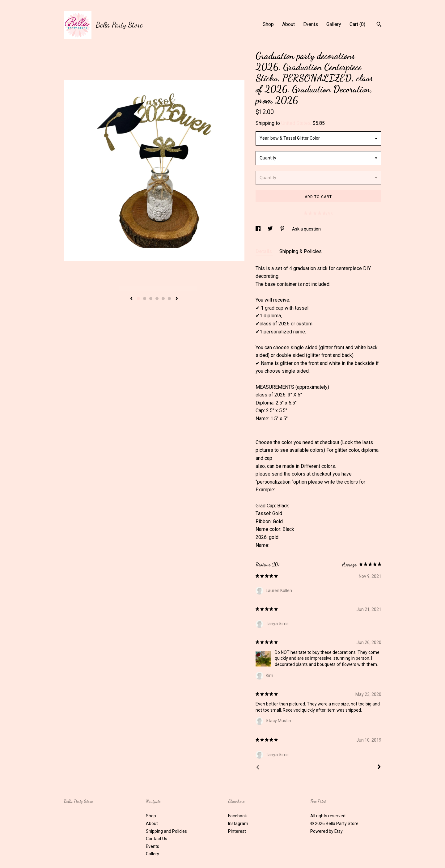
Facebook (237, 816)
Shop (268, 24)
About (288, 24)
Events (311, 24)
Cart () (357, 24)
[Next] (379, 768)
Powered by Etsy (326, 831)
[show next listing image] (177, 299)
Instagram (238, 824)
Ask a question (306, 229)
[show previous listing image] (131, 299)
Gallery (334, 24)
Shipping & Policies (301, 251)
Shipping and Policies (166, 831)
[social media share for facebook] (259, 229)
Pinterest (237, 831)
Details (264, 251)
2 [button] (145, 299)
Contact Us (157, 839)
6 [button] (169, 299)
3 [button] (151, 299)
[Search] (379, 25)
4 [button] (157, 299)
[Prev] (258, 768)
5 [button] (163, 299)
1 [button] (138, 299)
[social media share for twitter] (271, 229)
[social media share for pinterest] (283, 229)
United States (296, 123)
